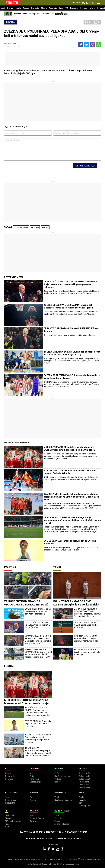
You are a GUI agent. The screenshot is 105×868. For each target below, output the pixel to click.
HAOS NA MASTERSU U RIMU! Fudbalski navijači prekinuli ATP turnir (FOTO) (87, 638)
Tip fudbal (9, 815)
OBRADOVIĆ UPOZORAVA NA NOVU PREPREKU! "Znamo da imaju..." (72, 330)
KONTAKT (19, 859)
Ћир (78, 3)
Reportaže (53, 8)
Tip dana (9, 818)
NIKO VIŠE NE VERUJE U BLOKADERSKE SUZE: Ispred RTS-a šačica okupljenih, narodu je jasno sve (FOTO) (38, 653)
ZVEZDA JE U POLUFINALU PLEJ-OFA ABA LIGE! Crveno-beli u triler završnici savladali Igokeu (52, 34)
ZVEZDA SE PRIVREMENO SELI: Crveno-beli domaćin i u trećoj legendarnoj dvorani (72, 377)
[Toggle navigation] (99, 3)
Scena (49, 839)
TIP (67, 8)
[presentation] (36, 169)
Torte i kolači (84, 773)
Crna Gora (71, 832)
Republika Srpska (35, 839)
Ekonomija (35, 8)
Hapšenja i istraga (62, 776)
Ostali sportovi (34, 14)
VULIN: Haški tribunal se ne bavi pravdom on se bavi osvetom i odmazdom (38, 611)
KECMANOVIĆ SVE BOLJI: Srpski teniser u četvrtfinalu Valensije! (87, 652)
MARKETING (43, 859)
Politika (10, 567)
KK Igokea (35, 227)
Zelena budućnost (62, 824)
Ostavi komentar (85, 166)
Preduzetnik (10, 803)
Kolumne (9, 779)
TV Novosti (34, 821)
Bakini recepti (85, 779)
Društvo (10, 8)
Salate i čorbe (85, 776)
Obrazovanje (35, 782)
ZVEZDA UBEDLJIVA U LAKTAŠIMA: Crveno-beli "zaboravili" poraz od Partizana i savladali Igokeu (68, 306)
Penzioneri (34, 779)
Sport (61, 8)
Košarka (17, 14)
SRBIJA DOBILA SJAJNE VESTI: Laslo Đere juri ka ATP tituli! (86, 625)
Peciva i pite (84, 785)
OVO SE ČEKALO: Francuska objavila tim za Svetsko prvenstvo (70, 542)
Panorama (74, 8)
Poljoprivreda (11, 800)
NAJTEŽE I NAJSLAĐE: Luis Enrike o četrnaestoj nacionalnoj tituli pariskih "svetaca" (38, 738)
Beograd (84, 8)
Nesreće (58, 782)
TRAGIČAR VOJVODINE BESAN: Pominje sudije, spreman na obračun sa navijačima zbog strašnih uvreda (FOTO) (72, 520)
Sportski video (48, 14)
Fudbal (9, 666)
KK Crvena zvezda (21, 227)
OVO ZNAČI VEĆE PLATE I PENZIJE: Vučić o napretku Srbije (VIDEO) (38, 625)
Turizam (83, 832)
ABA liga (45, 227)
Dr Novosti (101, 8)
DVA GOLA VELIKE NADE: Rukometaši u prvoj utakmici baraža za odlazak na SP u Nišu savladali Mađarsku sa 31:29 (71, 497)
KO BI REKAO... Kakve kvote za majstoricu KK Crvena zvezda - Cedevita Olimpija (70, 472)
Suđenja (58, 779)
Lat (74, 3)
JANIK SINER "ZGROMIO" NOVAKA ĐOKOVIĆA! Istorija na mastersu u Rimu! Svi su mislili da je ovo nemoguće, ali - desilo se (87, 613)
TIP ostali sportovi (13, 821)
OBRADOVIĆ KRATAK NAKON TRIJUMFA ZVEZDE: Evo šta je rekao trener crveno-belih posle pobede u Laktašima (71, 284)
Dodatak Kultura (37, 818)
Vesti (3, 8)
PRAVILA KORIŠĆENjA (76, 859)
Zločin (57, 773)
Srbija (61, 832)
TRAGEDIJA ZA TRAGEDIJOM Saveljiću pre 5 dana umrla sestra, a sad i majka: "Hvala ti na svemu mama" (38, 752)
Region (33, 800)
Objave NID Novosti (94, 859)
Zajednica (59, 818)
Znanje (57, 821)
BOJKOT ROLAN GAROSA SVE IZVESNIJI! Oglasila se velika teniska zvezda (76, 605)
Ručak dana (84, 782)
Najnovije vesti (73, 839)
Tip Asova (9, 824)
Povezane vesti (13, 277)
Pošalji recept (85, 788)
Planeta (44, 8)
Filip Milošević (10, 44)
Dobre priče (10, 776)
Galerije (58, 839)
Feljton (33, 776)
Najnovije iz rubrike (17, 443)
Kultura (92, 8)
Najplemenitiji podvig (63, 800)
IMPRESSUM (30, 859)
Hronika (18, 8)
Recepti (26, 8)
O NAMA (9, 859)
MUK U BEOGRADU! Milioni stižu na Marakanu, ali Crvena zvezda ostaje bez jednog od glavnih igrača (69, 449)
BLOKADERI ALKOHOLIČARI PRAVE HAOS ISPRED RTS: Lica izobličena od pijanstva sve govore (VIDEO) (38, 640)
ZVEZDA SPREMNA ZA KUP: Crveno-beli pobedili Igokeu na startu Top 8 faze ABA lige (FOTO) (72, 353)
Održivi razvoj (62, 811)
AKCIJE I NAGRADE (57, 859)
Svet (32, 797)
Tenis (24, 14)
